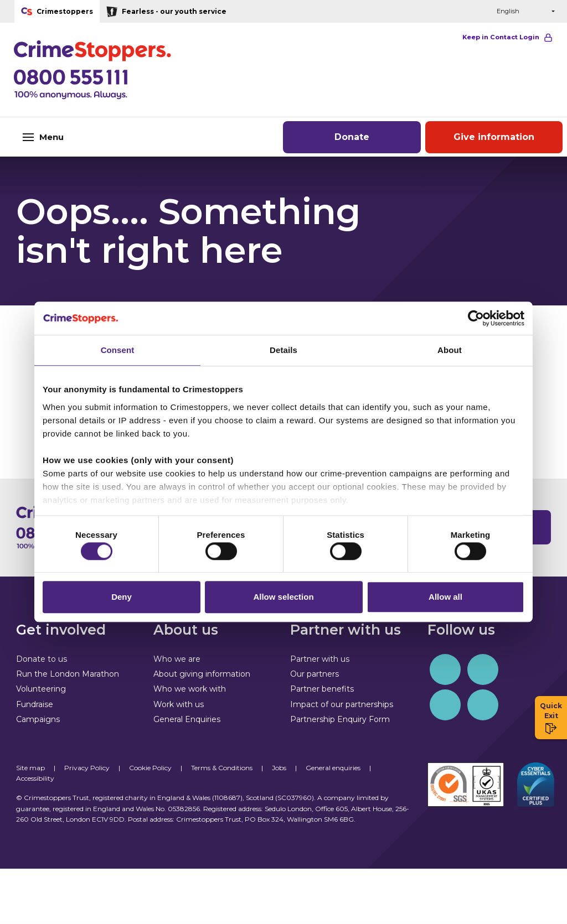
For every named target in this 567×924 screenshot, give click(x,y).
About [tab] (450, 347)
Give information (494, 137)
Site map (30, 768)
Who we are (177, 659)
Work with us (179, 704)
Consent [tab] (118, 347)
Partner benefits (322, 689)
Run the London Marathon (68, 674)
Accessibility (35, 778)
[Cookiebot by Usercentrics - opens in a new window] (476, 315)
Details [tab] (283, 347)
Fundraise (35, 704)
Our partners (315, 674)
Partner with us (320, 659)
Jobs (279, 768)
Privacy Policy (87, 768)
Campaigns (38, 719)
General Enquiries (187, 719)
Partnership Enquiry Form (340, 719)
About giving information (202, 674)
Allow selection (283, 600)
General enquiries (333, 768)
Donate (352, 137)
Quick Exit (551, 718)
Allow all (445, 600)
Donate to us (42, 659)
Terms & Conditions (222, 768)
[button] (462, 11)
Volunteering (41, 689)
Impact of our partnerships (342, 704)
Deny (122, 600)
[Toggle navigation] (94, 137)
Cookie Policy (150, 768)
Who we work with (190, 689)
